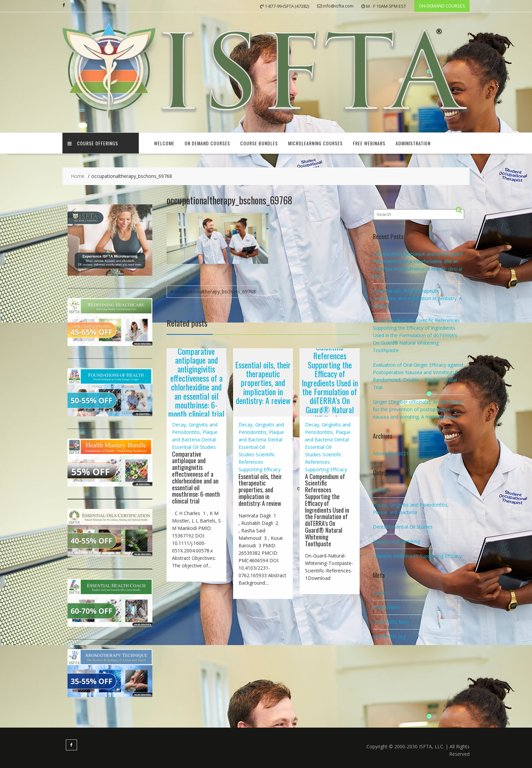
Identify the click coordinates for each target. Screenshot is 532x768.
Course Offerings (93, 143)
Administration (413, 143)
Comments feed (391, 621)
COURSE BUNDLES (259, 143)
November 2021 (391, 453)
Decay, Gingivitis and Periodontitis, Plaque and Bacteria (195, 432)
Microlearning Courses (315, 143)
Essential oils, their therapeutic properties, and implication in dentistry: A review (263, 382)
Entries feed (386, 607)
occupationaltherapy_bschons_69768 (215, 291)
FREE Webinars (369, 143)
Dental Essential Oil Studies (260, 447)
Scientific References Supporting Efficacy (260, 462)
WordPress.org (389, 636)
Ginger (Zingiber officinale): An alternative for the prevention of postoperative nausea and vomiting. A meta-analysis (418, 409)
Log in (380, 592)
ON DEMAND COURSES (207, 143)
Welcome (164, 143)
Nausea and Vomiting (396, 541)
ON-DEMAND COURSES (442, 6)
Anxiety (381, 490)
